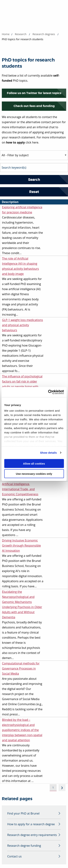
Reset (34, 192)
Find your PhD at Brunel (23, 813)
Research (21, 34)
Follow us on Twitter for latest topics (34, 93)
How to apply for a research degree (31, 824)
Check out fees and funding (34, 106)
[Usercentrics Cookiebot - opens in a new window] (48, 392)
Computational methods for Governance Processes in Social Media (21, 668)
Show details (49, 453)
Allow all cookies (34, 463)
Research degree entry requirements (32, 835)
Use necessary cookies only (34, 474)
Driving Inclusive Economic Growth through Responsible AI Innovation (21, 546)
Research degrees (44, 34)
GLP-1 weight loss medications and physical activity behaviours (22, 325)
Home (6, 34)
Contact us (14, 856)
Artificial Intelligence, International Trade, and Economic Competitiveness (20, 489)
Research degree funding (24, 846)
